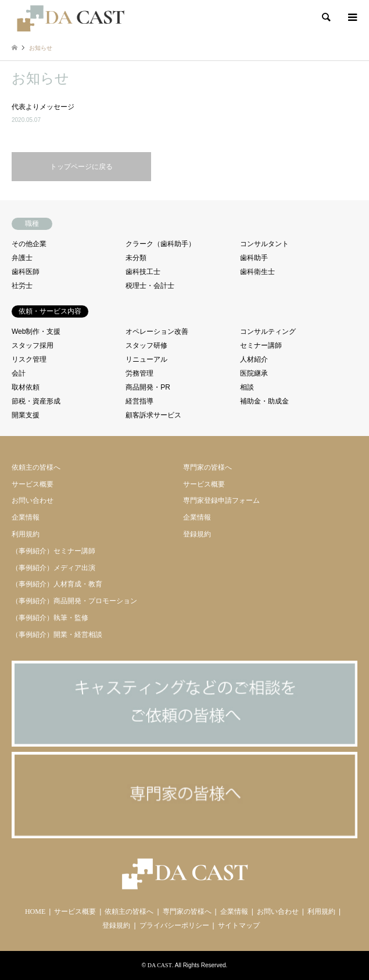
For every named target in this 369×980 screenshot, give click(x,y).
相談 (247, 387)
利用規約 (26, 534)
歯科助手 (254, 258)
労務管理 (139, 373)
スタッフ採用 (33, 345)
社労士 (22, 286)
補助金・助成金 (264, 401)
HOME (35, 911)
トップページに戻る (81, 167)
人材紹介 (254, 359)
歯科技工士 (143, 272)
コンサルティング (268, 332)
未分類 (136, 258)
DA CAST (160, 965)
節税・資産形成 (36, 401)
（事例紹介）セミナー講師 (53, 551)
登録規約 (197, 534)
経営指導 (139, 401)
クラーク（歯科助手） (160, 244)
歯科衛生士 (257, 272)
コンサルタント (264, 244)
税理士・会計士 (150, 286)
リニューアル (146, 359)
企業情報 (26, 517)
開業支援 (26, 415)
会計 (19, 373)
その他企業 (29, 244)
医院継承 (254, 373)
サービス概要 (33, 484)
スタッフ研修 (146, 345)
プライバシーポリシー (174, 925)
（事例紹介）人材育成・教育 (57, 584)
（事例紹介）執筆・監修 (50, 618)
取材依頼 (26, 387)
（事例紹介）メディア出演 (53, 568)
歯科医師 (26, 272)
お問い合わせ (33, 500)
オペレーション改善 (157, 332)
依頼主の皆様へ (36, 467)
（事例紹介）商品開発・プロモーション (74, 601)
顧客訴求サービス (153, 415)
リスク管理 (29, 359)
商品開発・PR (148, 387)
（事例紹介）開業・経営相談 (57, 635)
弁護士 (22, 258)
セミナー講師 (261, 345)
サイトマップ (239, 925)
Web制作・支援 (36, 332)
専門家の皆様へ (207, 467)
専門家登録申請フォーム (221, 500)
